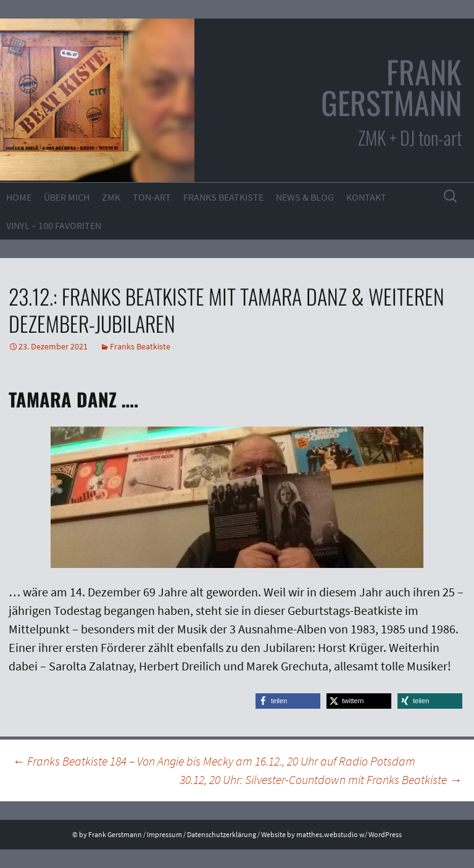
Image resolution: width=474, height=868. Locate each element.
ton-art (152, 197)
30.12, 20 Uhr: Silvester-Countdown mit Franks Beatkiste (321, 779)
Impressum (164, 834)
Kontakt (366, 197)
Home (19, 197)
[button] (288, 701)
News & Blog (305, 197)
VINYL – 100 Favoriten (54, 225)
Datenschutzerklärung (222, 834)
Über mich (67, 197)
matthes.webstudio (327, 834)
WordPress (385, 834)
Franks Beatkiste (223, 197)
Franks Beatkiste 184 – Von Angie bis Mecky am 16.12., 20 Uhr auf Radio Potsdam (214, 761)
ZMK (111, 197)
